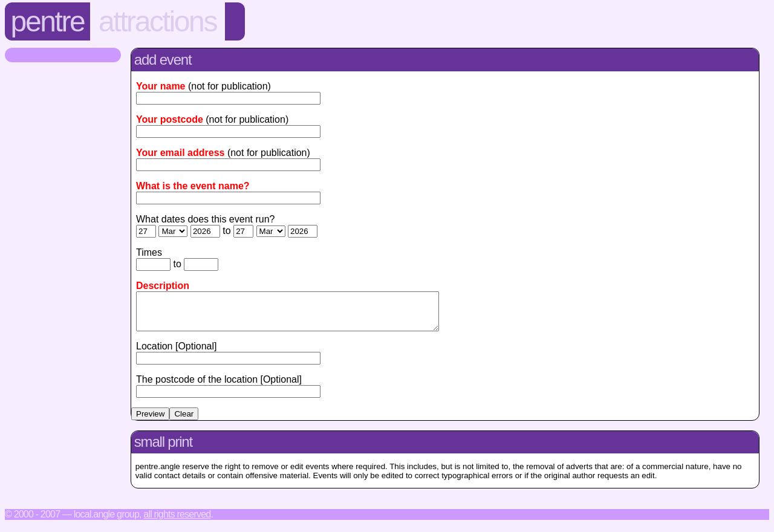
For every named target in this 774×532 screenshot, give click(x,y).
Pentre (48, 21)
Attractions (158, 21)
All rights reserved (177, 521)
